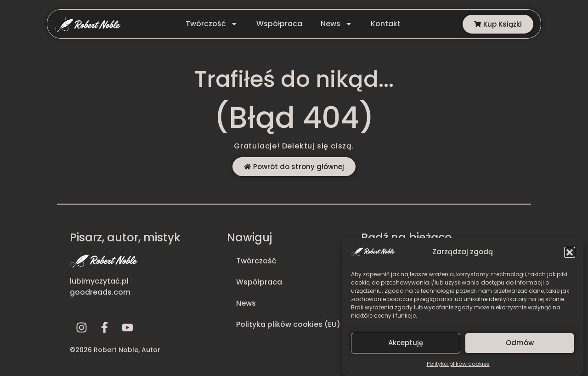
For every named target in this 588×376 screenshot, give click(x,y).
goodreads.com (100, 292)
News (336, 24)
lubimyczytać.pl (99, 281)
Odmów (520, 346)
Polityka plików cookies (458, 367)
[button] (570, 256)
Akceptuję (406, 346)
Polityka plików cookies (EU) (288, 324)
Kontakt (386, 24)
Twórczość (212, 24)
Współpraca (279, 24)
